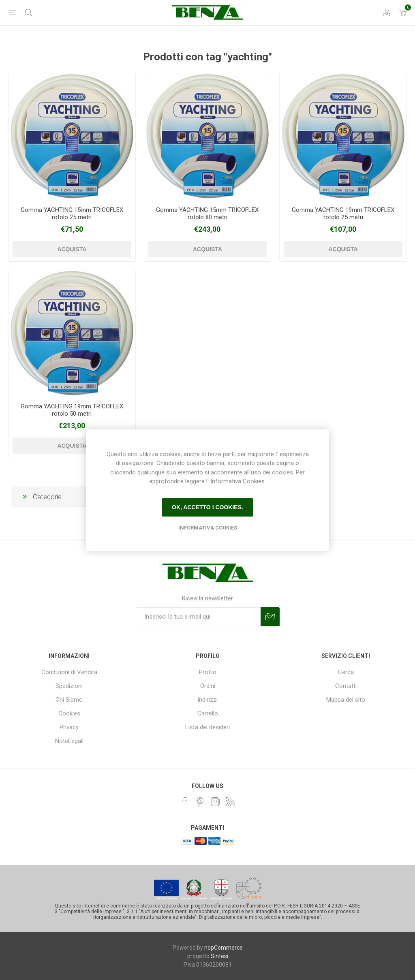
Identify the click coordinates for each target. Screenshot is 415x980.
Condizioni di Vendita (69, 672)
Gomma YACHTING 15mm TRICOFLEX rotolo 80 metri (207, 214)
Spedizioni (69, 686)
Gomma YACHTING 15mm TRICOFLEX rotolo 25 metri (72, 214)
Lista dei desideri (207, 727)
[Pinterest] (200, 802)
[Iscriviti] (198, 617)
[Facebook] (184, 802)
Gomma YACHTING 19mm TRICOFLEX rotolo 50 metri (72, 410)
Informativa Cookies (208, 528)
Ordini (208, 686)
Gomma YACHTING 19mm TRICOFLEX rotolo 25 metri (343, 214)
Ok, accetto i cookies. (207, 507)
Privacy (69, 727)
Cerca (346, 672)
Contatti (346, 686)
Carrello (208, 713)
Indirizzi (207, 700)
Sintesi (219, 956)
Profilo (208, 672)
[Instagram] (215, 802)
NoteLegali (69, 741)
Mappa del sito (346, 700)
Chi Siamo (69, 700)
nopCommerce (224, 948)
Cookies (69, 713)
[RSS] (231, 802)
